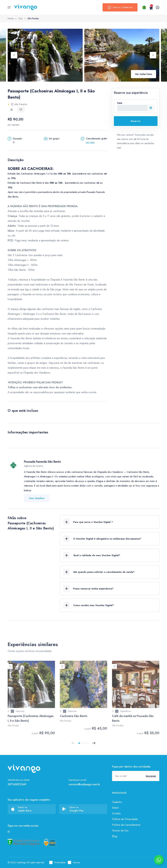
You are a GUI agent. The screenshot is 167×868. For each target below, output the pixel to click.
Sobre (115, 808)
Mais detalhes (37, 498)
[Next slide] (153, 55)
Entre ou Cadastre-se (120, 7)
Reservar (136, 121)
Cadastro (117, 802)
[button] (79, 743)
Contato (116, 813)
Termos (74, 862)
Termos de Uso (120, 831)
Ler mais (90, 142)
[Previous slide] (14, 55)
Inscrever (151, 776)
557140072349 (17, 784)
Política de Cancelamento (126, 825)
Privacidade (57, 862)
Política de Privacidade (125, 819)
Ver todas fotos (144, 74)
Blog (115, 836)
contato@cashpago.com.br (84, 784)
